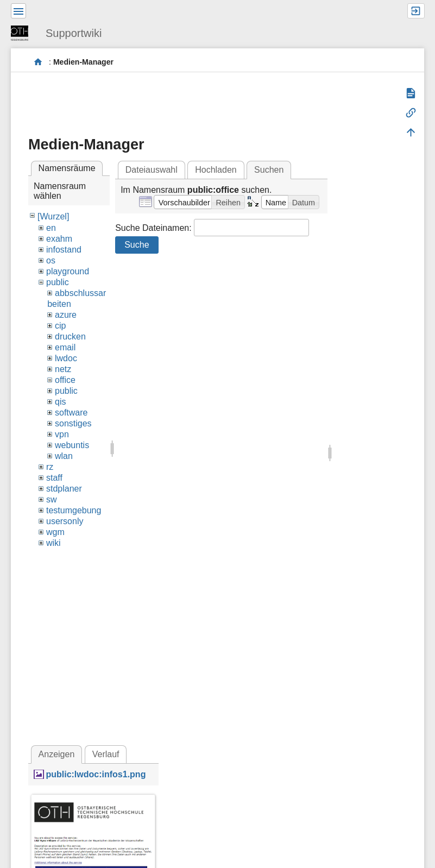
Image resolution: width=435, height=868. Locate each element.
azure (66, 315)
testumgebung (74, 510)
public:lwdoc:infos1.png (96, 774)
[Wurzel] (53, 216)
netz (63, 369)
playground (68, 271)
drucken (70, 336)
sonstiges (73, 423)
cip (60, 326)
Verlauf (106, 754)
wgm (55, 532)
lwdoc (66, 358)
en (51, 228)
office (65, 380)
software (71, 413)
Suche (137, 245)
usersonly (65, 521)
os (51, 260)
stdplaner (64, 489)
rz (50, 467)
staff (54, 478)
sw (52, 499)
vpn (62, 434)
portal (38, 62)
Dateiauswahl (152, 170)
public (58, 282)
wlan (64, 456)
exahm (59, 239)
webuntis (72, 445)
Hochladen (216, 170)
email (65, 347)
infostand (64, 250)
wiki (53, 543)
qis (60, 402)
